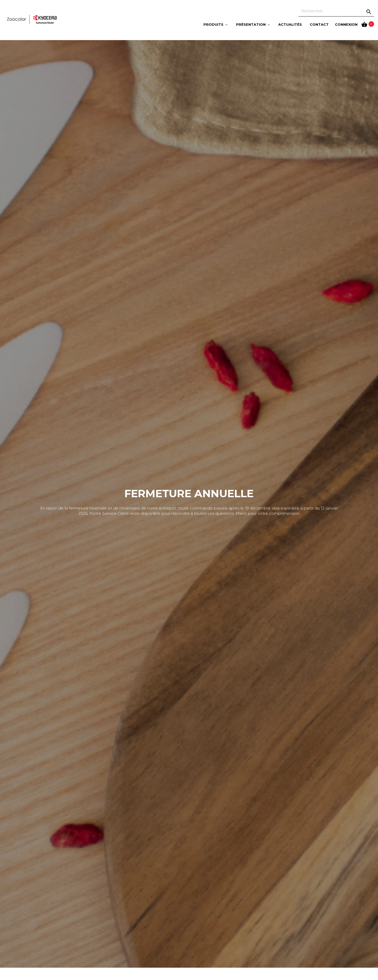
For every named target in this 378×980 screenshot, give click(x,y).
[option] (189, 504)
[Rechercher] (336, 11)
